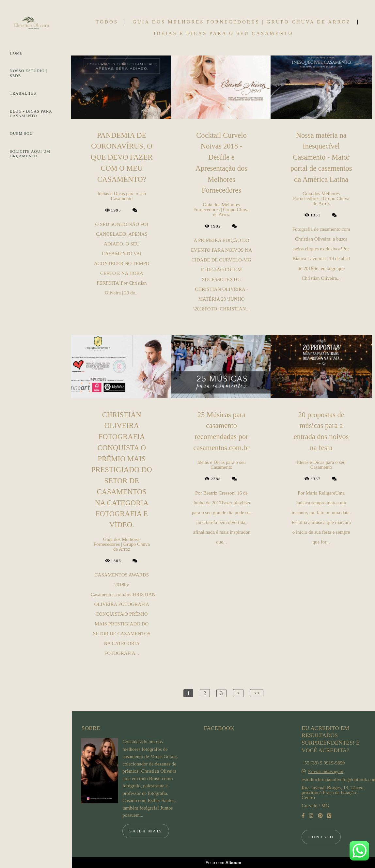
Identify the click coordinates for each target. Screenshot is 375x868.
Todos (107, 22)
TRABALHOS (23, 93)
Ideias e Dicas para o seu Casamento (223, 33)
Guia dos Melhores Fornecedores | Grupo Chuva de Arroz (242, 22)
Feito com (223, 863)
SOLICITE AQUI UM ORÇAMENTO (30, 154)
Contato (321, 837)
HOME (16, 53)
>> (257, 693)
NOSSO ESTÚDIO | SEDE (28, 73)
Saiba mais (146, 831)
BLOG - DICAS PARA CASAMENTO (31, 114)
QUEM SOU (21, 134)
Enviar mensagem (326, 772)
